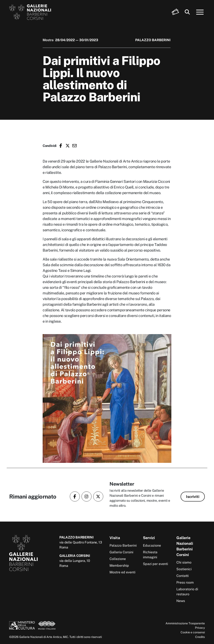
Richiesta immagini (150, 555)
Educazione (152, 545)
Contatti (183, 576)
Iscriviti (193, 497)
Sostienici (184, 569)
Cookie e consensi (193, 632)
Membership (119, 566)
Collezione (118, 559)
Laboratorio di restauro (187, 592)
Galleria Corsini (121, 552)
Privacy (200, 628)
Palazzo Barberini (123, 545)
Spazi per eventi (155, 564)
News (181, 601)
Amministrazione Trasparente (185, 623)
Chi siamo (184, 562)
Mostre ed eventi (122, 572)
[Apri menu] (200, 12)
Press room (185, 582)
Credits (200, 637)
